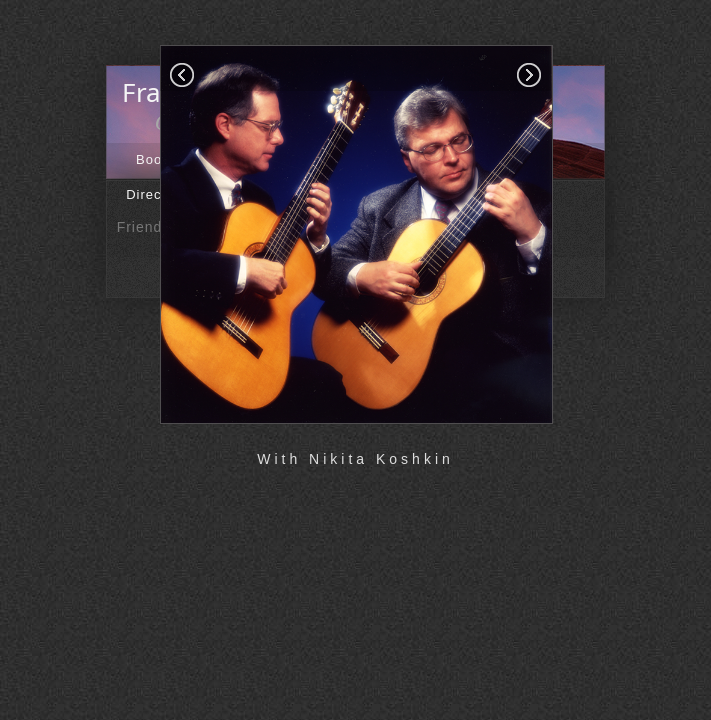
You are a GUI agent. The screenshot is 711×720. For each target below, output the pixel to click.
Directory (156, 194)
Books (156, 159)
